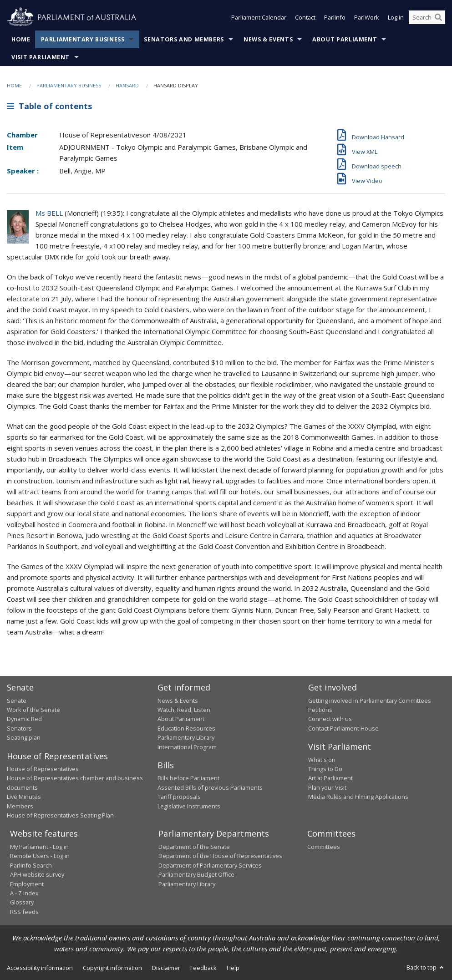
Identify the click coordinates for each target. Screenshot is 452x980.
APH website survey (37, 874)
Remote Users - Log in (40, 856)
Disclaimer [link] (166, 968)
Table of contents (49, 106)
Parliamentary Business (83, 39)
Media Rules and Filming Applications (358, 797)
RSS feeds (24, 912)
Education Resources (186, 728)
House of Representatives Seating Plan (60, 815)
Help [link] (233, 968)
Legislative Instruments (189, 806)
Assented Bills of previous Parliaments (210, 787)
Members (20, 806)
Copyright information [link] (112, 968)
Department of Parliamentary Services (210, 865)
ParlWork (367, 17)
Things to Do (325, 769)
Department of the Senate (194, 847)
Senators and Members (184, 39)
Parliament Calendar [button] (259, 17)
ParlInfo (335, 17)
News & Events (268, 39)
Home (21, 39)
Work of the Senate (33, 710)
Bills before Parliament (188, 778)
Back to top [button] (426, 967)
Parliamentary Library (186, 737)
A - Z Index (24, 893)
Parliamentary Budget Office (196, 874)
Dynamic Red (24, 719)
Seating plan (24, 737)
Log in (396, 17)
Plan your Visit (327, 787)
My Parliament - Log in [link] (39, 847)
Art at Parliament (330, 778)
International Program (187, 747)
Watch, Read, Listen (184, 710)
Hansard (127, 85)
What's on (322, 760)
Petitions (320, 710)
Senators (19, 728)
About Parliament (345, 39)
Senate (17, 701)
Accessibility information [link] (40, 968)
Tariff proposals (179, 797)
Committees (324, 847)
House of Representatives (43, 769)
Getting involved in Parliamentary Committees (370, 701)
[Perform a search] (438, 17)
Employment (27, 884)
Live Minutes (24, 797)
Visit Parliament (41, 57)
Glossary (22, 902)
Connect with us (330, 719)
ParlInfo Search (31, 865)
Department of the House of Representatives (220, 856)
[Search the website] (427, 17)
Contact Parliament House (343, 728)
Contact (305, 17)
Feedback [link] (203, 968)
